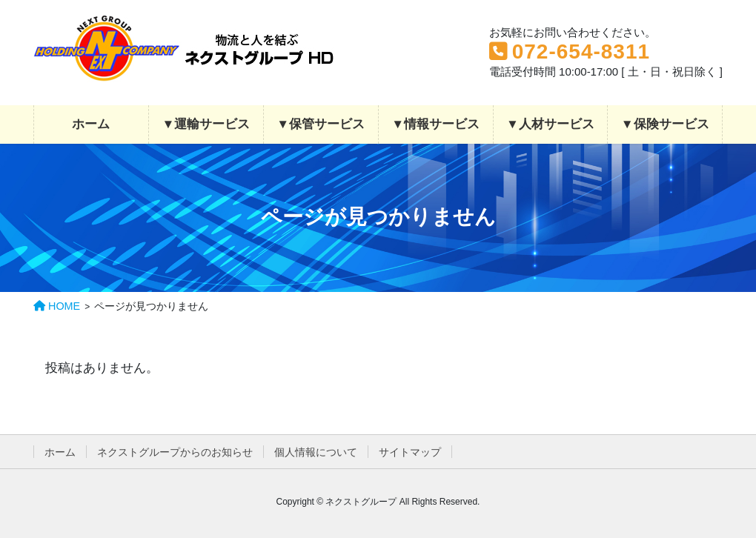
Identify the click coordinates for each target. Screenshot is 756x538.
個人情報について (316, 452)
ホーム (60, 452)
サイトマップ (410, 452)
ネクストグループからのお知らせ (175, 452)
